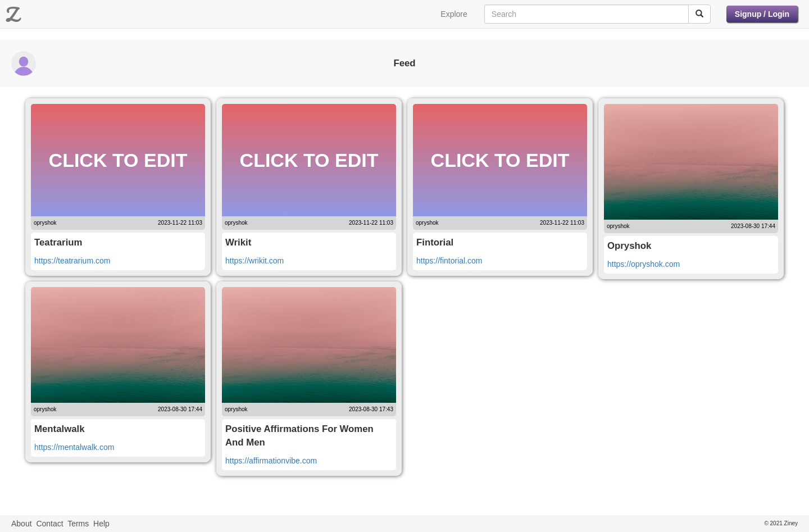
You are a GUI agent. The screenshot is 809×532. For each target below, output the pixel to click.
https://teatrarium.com (72, 261)
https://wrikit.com (254, 261)
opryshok (45, 223)
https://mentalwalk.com (74, 447)
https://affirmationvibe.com (271, 461)
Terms (78, 524)
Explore (454, 14)
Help (101, 524)
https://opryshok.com (644, 264)
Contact (49, 524)
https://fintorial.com (449, 261)
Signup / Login (762, 14)
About (22, 524)
